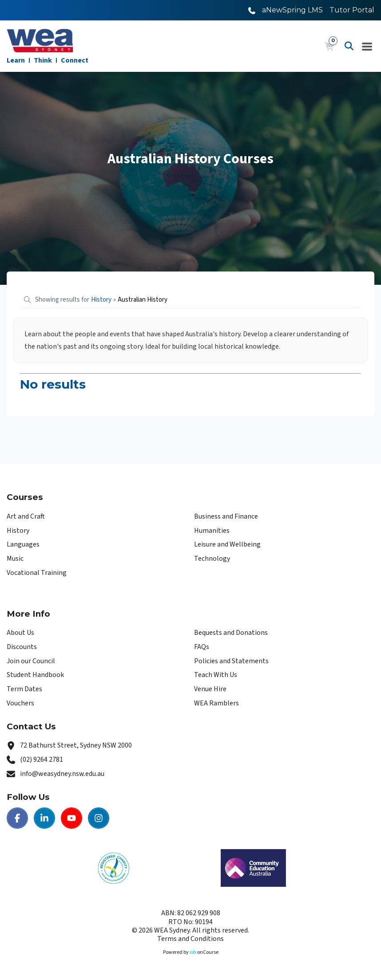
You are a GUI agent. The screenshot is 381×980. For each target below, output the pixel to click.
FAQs (202, 647)
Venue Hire (210, 689)
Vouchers (20, 703)
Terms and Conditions (190, 939)
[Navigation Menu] (367, 46)
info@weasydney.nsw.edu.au (62, 774)
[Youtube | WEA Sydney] (71, 818)
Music (15, 559)
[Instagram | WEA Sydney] (99, 818)
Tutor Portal (352, 10)
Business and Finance (226, 516)
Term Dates (24, 689)
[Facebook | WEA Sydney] (17, 818)
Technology (212, 559)
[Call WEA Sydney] (252, 10)
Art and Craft (26, 516)
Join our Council (31, 661)
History (18, 531)
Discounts (22, 647)
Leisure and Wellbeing (227, 544)
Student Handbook (35, 675)
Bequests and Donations (231, 633)
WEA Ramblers (216, 703)
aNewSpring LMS (292, 10)
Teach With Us (216, 675)
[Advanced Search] (349, 46)
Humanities (212, 531)
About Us (20, 633)
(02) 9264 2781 (42, 760)
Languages (23, 544)
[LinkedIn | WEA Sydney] (44, 818)
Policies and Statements (231, 661)
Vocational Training (37, 573)
